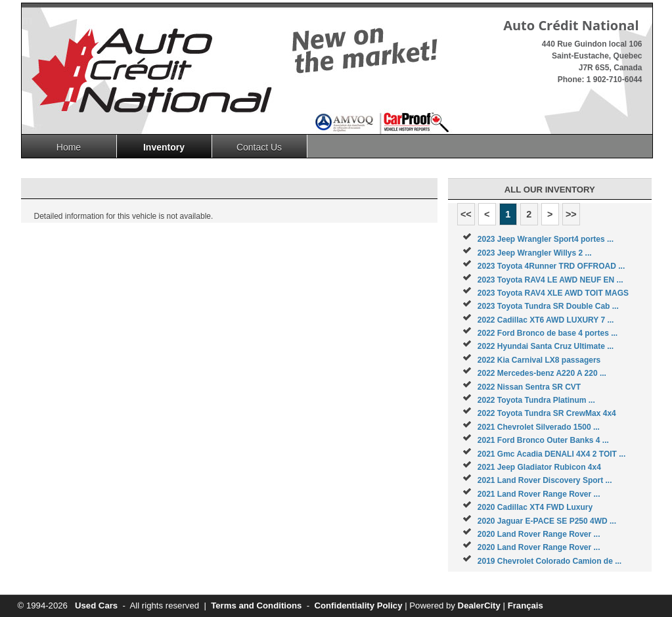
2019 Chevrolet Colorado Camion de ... (549, 561)
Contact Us (259, 147)
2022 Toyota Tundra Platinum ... (536, 400)
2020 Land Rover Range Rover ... (539, 534)
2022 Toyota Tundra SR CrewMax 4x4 (547, 413)
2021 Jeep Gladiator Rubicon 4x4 (539, 467)
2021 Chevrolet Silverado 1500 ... (539, 427)
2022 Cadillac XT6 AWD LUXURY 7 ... (546, 320)
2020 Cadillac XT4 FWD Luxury (535, 507)
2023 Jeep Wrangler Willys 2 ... (535, 253)
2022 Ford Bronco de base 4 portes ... (548, 333)
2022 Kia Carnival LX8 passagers (539, 360)
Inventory (164, 147)
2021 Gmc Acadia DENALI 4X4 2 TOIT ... (551, 454)
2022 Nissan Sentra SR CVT (529, 387)
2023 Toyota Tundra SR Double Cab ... (548, 306)
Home (69, 147)
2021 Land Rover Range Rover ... (539, 494)
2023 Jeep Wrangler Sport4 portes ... (546, 239)
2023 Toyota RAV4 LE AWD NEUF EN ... (550, 280)
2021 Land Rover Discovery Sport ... (545, 480)
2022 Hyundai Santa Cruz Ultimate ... (546, 346)
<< (466, 214)
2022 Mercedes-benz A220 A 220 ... (542, 373)
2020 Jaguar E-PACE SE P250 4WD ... (547, 521)
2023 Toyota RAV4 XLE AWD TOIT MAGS (553, 293)
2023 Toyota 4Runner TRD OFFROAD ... (551, 266)
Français (526, 606)
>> (571, 214)
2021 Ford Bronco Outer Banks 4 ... (543, 440)
